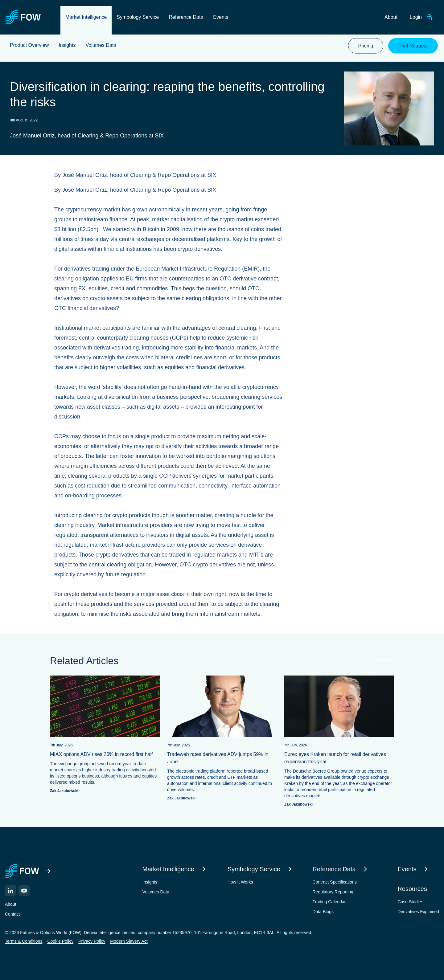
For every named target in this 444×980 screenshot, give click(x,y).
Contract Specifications (335, 881)
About (11, 903)
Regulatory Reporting (333, 891)
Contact (12, 913)
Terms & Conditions (24, 940)
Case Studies (410, 900)
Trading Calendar (329, 900)
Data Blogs (323, 910)
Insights (150, 881)
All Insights (382, 659)
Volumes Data (156, 891)
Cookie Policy (60, 940)
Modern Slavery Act (129, 940)
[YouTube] (24, 889)
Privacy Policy (92, 940)
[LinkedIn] (10, 889)
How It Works (240, 881)
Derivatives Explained (418, 910)
